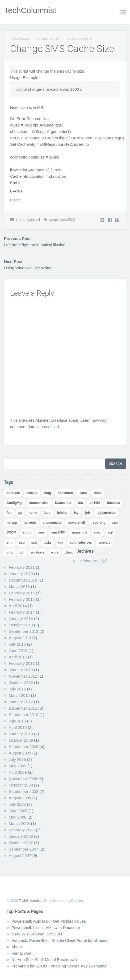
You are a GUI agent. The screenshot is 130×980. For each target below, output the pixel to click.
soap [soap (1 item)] (98, 532)
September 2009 (24, 747)
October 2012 (21, 683)
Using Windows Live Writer (28, 268)
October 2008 (21, 785)
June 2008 (18, 811)
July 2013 (17, 644)
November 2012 (23, 676)
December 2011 (23, 708)
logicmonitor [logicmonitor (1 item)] (106, 513)
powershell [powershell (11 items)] (77, 523)
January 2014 (21, 619)
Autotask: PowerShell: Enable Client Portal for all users (60, 940)
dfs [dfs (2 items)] (81, 503)
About (17, 947)
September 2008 (24, 791)
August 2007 (20, 855)
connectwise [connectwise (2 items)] (39, 503)
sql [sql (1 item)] (110, 532)
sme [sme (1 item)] (41, 532)
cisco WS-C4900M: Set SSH (37, 934)
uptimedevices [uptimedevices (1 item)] (81, 543)
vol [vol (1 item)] (22, 552)
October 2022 (89, 561)
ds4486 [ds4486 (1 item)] (95, 503)
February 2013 (22, 663)
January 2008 (21, 836)
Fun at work (22, 953)
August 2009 (20, 753)
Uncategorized (28, 220)
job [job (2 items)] (87, 513)
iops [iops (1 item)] (47, 513)
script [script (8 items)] (27, 532)
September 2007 (24, 849)
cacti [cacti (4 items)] (83, 493)
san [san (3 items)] (115, 523)
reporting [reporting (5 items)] (98, 523)
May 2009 (18, 766)
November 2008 (23, 779)
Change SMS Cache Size (62, 49)
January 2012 (21, 702)
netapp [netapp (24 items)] (12, 523)
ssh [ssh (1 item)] (34, 543)
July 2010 (17, 721)
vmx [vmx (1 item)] (10, 552)
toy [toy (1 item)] (61, 543)
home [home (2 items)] (33, 513)
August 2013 (20, 638)
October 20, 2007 (49, 39)
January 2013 (21, 670)
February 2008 (22, 830)
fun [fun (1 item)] (9, 513)
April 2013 (18, 657)
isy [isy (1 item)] (76, 513)
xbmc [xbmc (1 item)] (69, 552)
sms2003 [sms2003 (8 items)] (58, 532)
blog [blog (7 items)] (47, 493)
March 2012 (19, 695)
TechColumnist (30, 10)
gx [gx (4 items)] (20, 513)
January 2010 (21, 734)
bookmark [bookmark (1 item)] (65, 493)
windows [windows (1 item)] (38, 552)
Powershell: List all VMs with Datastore (46, 928)
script (54, 220)
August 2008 (20, 798)
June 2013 (18, 651)
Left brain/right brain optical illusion (35, 245)
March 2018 (19, 586)
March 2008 (19, 823)
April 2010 (18, 727)
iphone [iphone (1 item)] (62, 513)
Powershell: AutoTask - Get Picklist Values (49, 921)
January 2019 (21, 574)
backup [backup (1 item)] (32, 493)
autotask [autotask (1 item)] (13, 493)
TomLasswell (20, 39)
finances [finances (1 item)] (114, 503)
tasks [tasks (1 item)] (47, 543)
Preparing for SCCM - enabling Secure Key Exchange (59, 966)
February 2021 (22, 567)
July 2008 (17, 804)
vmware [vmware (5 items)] (104, 543)
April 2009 (18, 772)
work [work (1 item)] (55, 552)
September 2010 (24, 715)
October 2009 (21, 740)
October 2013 (21, 625)
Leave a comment (80, 39)
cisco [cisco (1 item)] (97, 493)
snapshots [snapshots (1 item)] (79, 532)
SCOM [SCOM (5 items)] (11, 532)
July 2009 (17, 759)
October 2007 (21, 843)
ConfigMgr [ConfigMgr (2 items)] (15, 503)
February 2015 (22, 599)
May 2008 (18, 817)
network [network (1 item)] (30, 523)
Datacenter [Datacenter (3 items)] (63, 503)
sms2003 (68, 220)
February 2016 (22, 593)
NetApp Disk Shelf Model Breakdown (44, 960)
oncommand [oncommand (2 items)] (52, 523)
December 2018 (23, 580)
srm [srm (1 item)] (10, 543)
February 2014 (22, 612)
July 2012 (17, 689)
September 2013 (24, 631)
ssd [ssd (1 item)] (22, 543)
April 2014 (18, 606)
